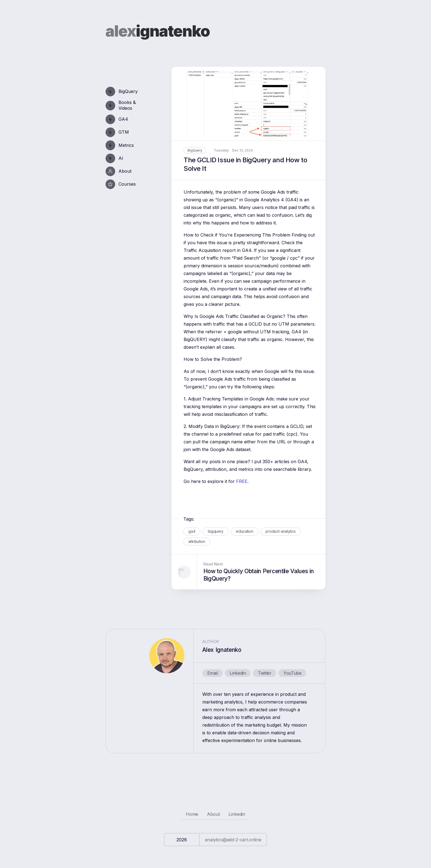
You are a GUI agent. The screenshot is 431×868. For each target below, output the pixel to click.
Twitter (265, 673)
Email (212, 673)
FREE (242, 481)
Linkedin (238, 673)
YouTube (292, 673)
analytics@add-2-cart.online (233, 840)
